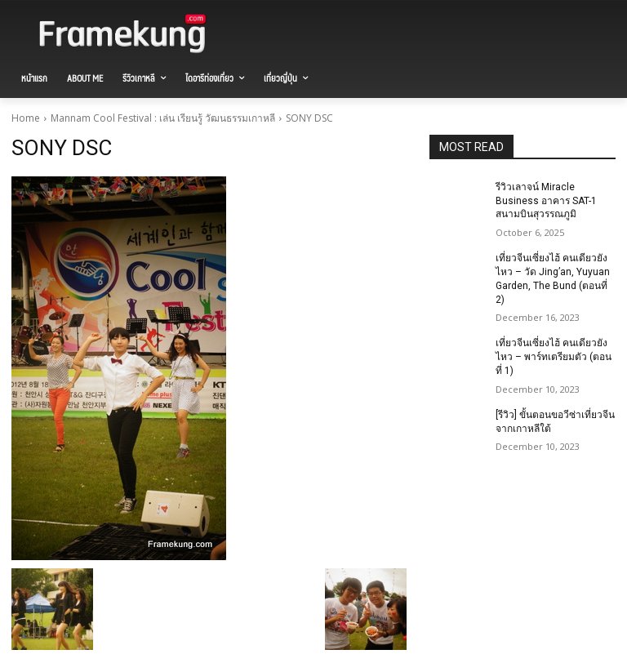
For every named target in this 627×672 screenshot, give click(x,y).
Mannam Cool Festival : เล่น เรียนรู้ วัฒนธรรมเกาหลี (163, 118)
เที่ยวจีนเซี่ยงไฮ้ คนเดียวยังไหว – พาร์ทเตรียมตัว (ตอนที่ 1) (554, 357)
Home (26, 118)
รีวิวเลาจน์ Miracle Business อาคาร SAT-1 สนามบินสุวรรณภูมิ (546, 201)
